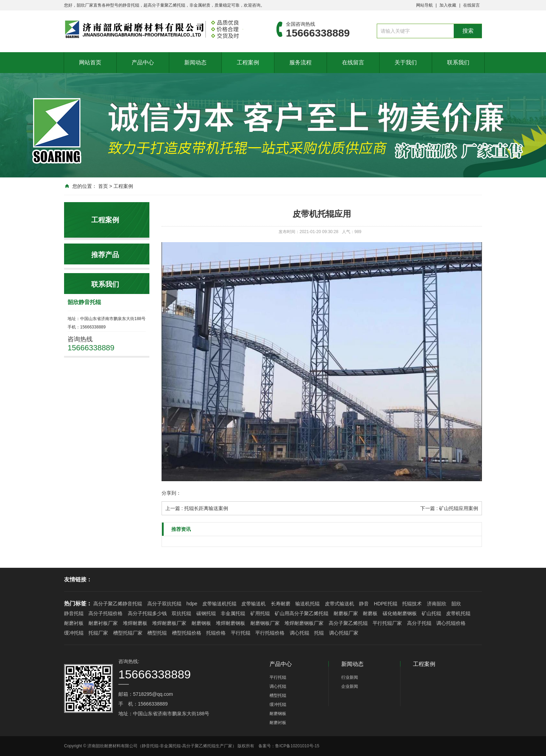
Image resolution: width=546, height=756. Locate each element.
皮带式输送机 (340, 604)
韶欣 (456, 604)
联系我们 (458, 62)
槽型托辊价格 (187, 633)
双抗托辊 (181, 613)
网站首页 (90, 62)
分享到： (171, 493)
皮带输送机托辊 (219, 604)
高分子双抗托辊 (164, 604)
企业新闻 (350, 686)
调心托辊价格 (451, 623)
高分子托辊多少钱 (147, 613)
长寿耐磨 (281, 604)
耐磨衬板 (74, 623)
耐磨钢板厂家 (265, 623)
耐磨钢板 (201, 623)
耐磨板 (370, 613)
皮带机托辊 (458, 613)
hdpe (192, 604)
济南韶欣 (437, 604)
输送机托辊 (307, 604)
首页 (103, 186)
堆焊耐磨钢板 (231, 623)
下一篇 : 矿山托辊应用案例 (449, 508)
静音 (364, 604)
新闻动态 (195, 62)
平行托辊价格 (270, 633)
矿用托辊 (260, 613)
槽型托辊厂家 (128, 633)
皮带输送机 (253, 604)
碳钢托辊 (206, 613)
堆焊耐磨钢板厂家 (304, 623)
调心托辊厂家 (344, 633)
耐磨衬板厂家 (103, 623)
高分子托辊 (419, 623)
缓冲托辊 (74, 633)
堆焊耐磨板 (135, 623)
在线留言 (471, 5)
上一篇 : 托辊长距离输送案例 (197, 508)
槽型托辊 (157, 633)
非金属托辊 (233, 613)
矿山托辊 (431, 613)
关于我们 (406, 62)
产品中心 (143, 62)
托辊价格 (216, 633)
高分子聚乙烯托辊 (348, 623)
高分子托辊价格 (106, 613)
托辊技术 (412, 604)
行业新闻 (350, 677)
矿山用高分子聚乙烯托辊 (302, 613)
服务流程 (301, 62)
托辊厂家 (98, 633)
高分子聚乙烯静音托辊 (118, 604)
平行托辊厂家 (387, 623)
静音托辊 (74, 613)
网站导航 (424, 5)
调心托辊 (299, 633)
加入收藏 (448, 5)
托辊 (319, 633)
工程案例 (248, 62)
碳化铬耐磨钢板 (400, 613)
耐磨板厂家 (346, 613)
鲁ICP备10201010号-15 (297, 746)
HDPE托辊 (386, 604)
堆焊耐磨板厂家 (169, 623)
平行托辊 (241, 633)
